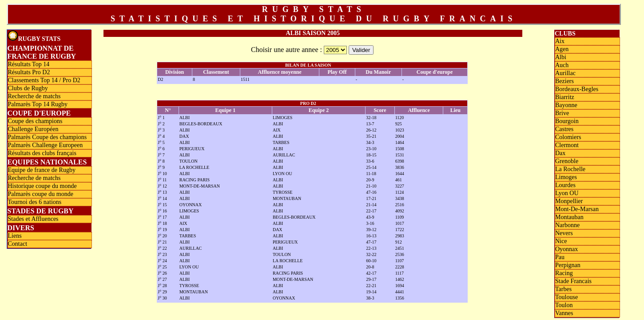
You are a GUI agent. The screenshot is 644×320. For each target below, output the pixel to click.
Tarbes (563, 289)
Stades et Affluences (33, 219)
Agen (562, 49)
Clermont (567, 145)
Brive (562, 113)
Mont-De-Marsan (577, 209)
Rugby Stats (34, 36)
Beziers (564, 81)
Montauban (569, 217)
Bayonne (566, 105)
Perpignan (568, 265)
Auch (562, 65)
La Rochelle (570, 169)
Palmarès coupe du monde (41, 194)
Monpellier (569, 201)
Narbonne (567, 225)
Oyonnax (566, 249)
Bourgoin (567, 121)
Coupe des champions (35, 121)
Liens (15, 236)
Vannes (564, 313)
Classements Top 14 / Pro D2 (44, 80)
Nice (561, 241)
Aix (560, 41)
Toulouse (566, 297)
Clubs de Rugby (28, 88)
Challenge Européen (33, 129)
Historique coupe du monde (42, 186)
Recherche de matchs (34, 96)
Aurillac (565, 73)
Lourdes (565, 185)
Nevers (564, 233)
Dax (560, 153)
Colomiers (568, 137)
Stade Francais (573, 281)
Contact (18, 244)
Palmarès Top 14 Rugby (38, 104)
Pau (560, 257)
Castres (564, 129)
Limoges (566, 177)
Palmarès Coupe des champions (48, 137)
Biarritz (565, 97)
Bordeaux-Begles (577, 89)
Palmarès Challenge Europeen (46, 145)
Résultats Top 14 (29, 64)
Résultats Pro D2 (29, 72)
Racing (564, 273)
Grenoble (567, 161)
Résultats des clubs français (42, 153)
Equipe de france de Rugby (42, 170)
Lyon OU (567, 193)
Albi (561, 57)
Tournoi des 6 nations (35, 202)
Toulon (564, 305)
